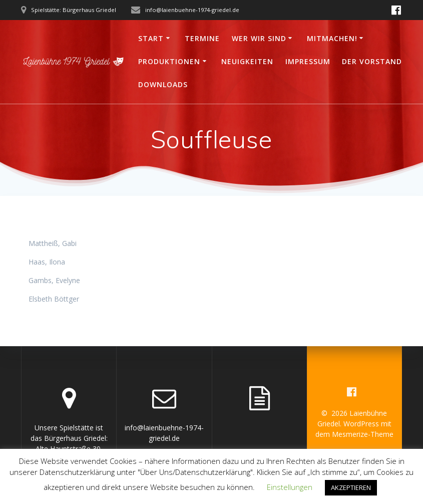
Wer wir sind (259, 38)
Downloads (163, 84)
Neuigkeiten (247, 61)
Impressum (308, 61)
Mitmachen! (332, 38)
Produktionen (169, 61)
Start (151, 38)
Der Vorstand (372, 61)
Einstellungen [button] (290, 487)
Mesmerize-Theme (363, 434)
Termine (202, 38)
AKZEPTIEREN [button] (351, 487)
